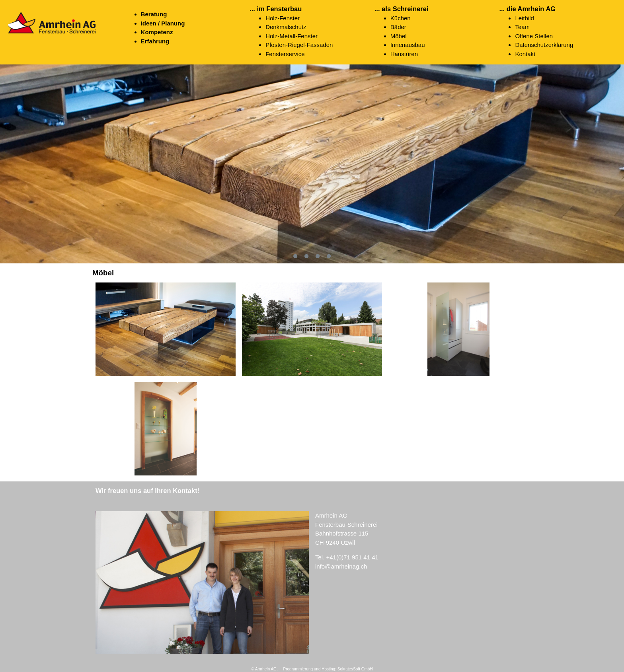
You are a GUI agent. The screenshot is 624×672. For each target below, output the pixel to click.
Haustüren (404, 54)
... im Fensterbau (276, 9)
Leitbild (525, 18)
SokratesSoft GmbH (355, 669)
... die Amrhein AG (527, 9)
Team (522, 27)
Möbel (399, 36)
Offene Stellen (534, 36)
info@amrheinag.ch (341, 566)
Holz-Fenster (283, 18)
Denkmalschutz (286, 27)
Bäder (398, 27)
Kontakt (525, 54)
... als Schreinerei (402, 9)
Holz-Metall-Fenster (292, 36)
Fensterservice (285, 54)
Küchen (401, 18)
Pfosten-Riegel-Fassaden (299, 45)
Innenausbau (408, 45)
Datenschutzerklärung (544, 45)
